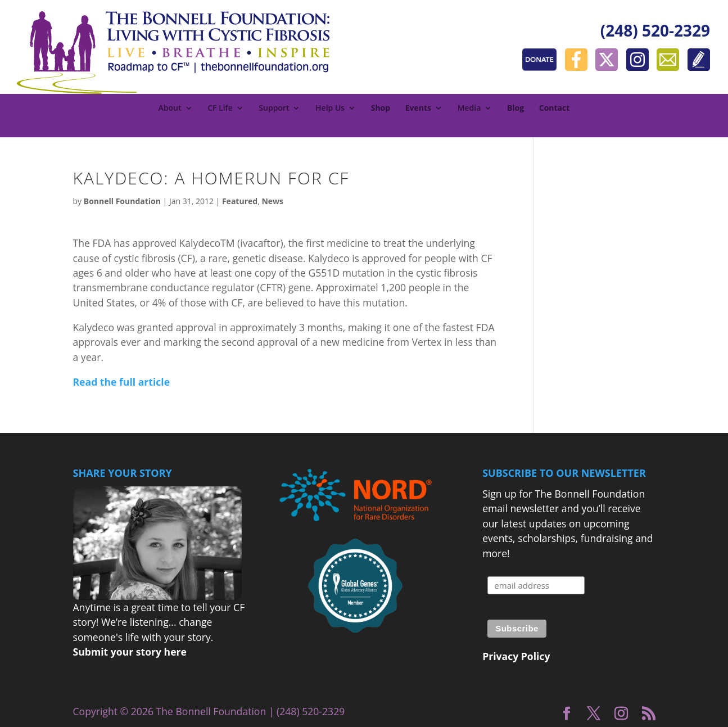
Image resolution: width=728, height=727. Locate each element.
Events (418, 109)
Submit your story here (130, 652)
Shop (381, 109)
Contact (555, 109)
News (272, 201)
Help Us (330, 109)
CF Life (220, 109)
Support (274, 109)
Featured (240, 201)
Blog (516, 109)
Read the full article (122, 382)
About (170, 109)
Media (469, 109)
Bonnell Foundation (122, 201)
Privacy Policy (516, 656)
